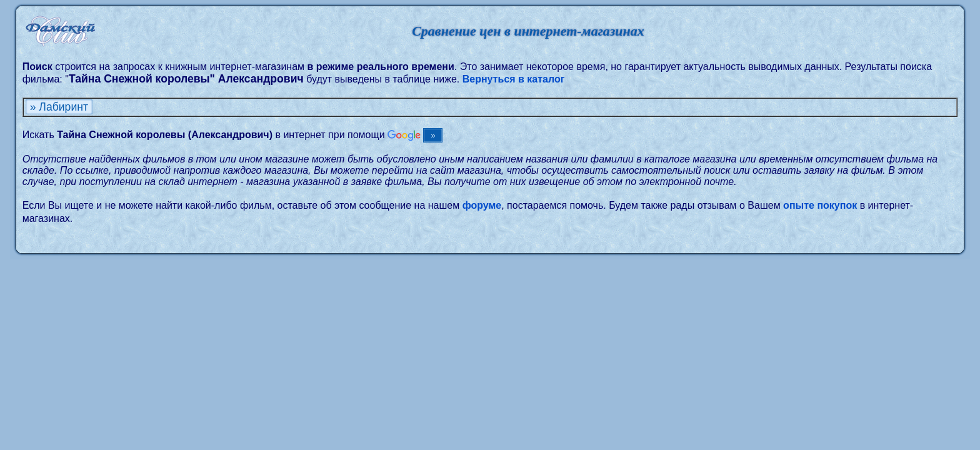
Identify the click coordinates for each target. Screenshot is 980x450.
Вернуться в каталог (514, 79)
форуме (482, 205)
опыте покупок (820, 205)
